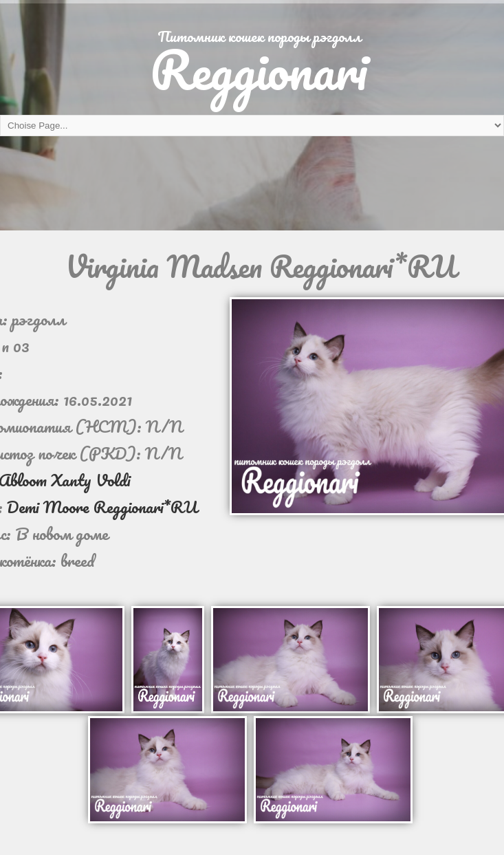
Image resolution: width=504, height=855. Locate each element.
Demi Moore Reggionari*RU (102, 507)
